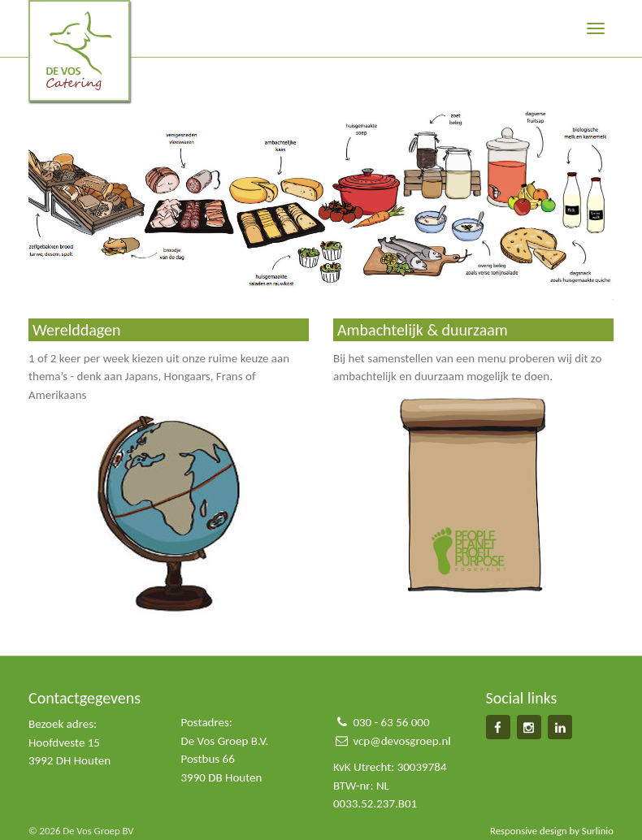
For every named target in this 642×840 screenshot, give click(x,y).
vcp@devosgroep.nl (401, 741)
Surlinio (598, 831)
